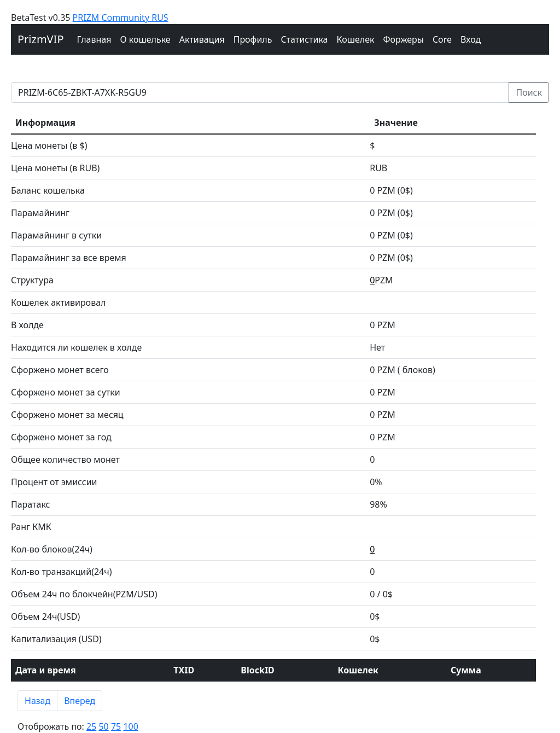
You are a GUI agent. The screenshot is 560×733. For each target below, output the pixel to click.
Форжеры (404, 39)
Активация (202, 39)
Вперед (80, 701)
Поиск (529, 92)
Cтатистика (304, 39)
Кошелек (355, 39)
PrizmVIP (41, 39)
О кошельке (145, 39)
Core (442, 39)
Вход (471, 39)
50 (103, 726)
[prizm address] (260, 92)
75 (116, 726)
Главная (94, 39)
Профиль (253, 39)
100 (130, 726)
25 (91, 726)
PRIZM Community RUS (121, 18)
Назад (37, 701)
